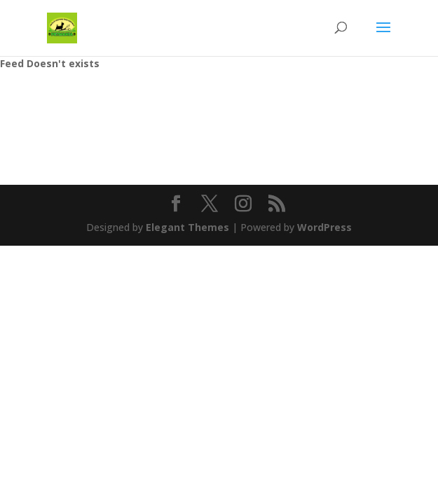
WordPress (324, 227)
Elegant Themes (187, 227)
